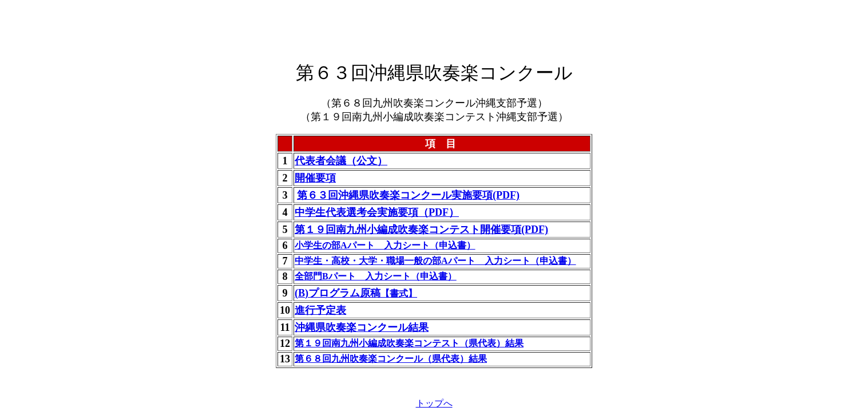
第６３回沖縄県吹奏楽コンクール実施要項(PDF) (408, 195)
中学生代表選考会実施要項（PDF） (377, 212)
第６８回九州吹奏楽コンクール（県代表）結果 (391, 359)
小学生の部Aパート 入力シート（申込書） (385, 245)
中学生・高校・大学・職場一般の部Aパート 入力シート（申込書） (435, 261)
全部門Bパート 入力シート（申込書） (376, 276)
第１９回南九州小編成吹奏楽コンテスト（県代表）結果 (409, 343)
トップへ (434, 403)
